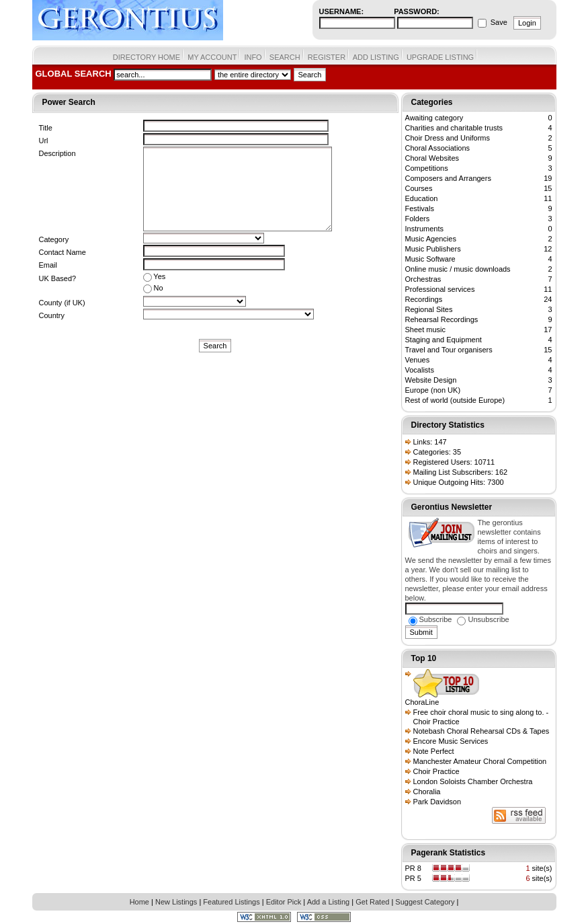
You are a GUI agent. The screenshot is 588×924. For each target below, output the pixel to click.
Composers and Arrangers (448, 178)
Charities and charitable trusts (454, 128)
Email (48, 265)
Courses (419, 188)
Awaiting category (434, 118)
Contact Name (62, 252)
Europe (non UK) (433, 390)
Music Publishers (433, 249)
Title (46, 128)
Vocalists (420, 370)
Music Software (430, 259)
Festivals (420, 208)
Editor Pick (284, 902)
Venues (418, 360)
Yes (155, 277)
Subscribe (430, 619)
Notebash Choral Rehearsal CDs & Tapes (481, 731)
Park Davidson (437, 802)
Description (57, 153)
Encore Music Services (451, 741)
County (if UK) (62, 303)
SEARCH (285, 57)
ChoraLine (422, 702)
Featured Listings (231, 902)
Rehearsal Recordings (442, 319)
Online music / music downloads (458, 269)
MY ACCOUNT (212, 57)
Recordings (424, 299)
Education (422, 198)
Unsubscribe (483, 619)
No (153, 288)
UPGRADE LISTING (440, 57)
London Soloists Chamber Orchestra (473, 781)
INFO (253, 57)
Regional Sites (429, 309)
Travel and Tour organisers (449, 350)
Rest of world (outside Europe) (455, 400)
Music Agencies (431, 239)
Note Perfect (434, 751)
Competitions (427, 168)
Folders (418, 219)
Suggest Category (425, 902)
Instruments (424, 229)
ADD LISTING (376, 57)
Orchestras (423, 279)
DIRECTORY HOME (146, 57)
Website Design (431, 380)
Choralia (427, 792)
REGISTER (327, 57)
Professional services (440, 289)
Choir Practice (436, 771)
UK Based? (58, 278)
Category (54, 239)
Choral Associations (438, 148)
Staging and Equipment (444, 340)
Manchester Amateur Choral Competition (480, 761)
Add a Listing (329, 902)
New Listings (176, 902)
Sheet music (426, 330)
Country (52, 315)
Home (139, 902)
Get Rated (372, 902)
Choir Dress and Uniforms (448, 138)
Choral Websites (432, 158)
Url (44, 141)
